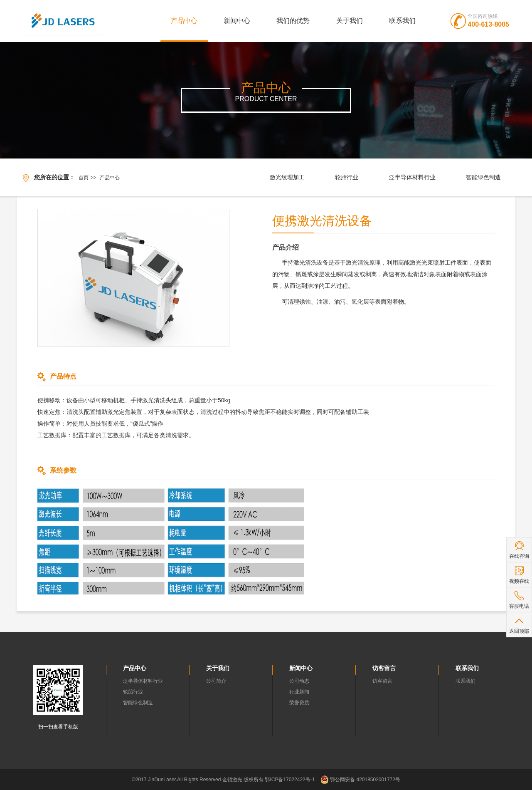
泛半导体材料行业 (412, 177)
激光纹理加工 (287, 177)
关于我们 (350, 21)
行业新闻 (299, 692)
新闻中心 (237, 21)
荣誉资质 (299, 703)
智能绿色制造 (483, 177)
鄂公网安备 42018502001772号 (360, 780)
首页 (84, 178)
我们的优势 (293, 21)
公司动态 (299, 681)
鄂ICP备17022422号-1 (290, 780)
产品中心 (184, 21)
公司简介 (216, 681)
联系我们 (402, 21)
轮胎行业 (347, 177)
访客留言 (382, 681)
